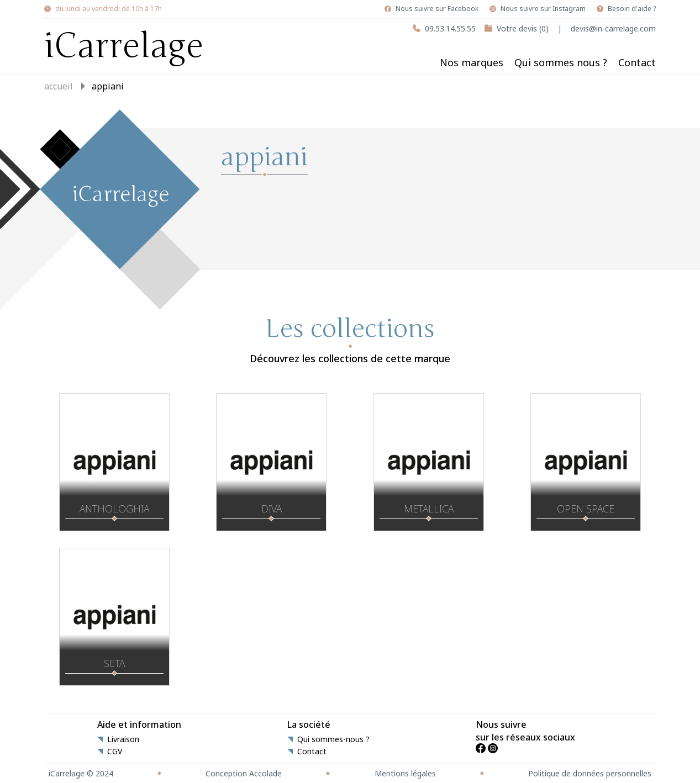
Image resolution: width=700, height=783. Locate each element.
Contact (637, 62)
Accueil (59, 86)
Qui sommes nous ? (561, 62)
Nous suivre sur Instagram (543, 9)
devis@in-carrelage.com (613, 28)
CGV (115, 752)
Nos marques (472, 62)
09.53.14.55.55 (450, 28)
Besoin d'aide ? (632, 9)
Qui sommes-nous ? (333, 739)
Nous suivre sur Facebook (437, 9)
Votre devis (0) (523, 28)
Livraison (123, 739)
